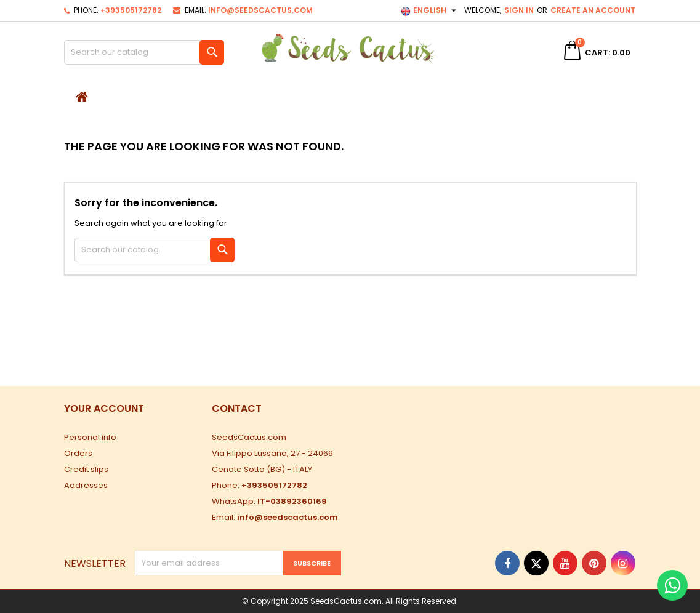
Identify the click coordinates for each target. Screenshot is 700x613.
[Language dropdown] (430, 10)
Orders (78, 453)
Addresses (86, 485)
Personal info (90, 437)
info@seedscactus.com (260, 10)
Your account (104, 408)
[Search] (144, 52)
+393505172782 (131, 10)
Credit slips (86, 469)
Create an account (593, 10)
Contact (237, 408)
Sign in (519, 10)
